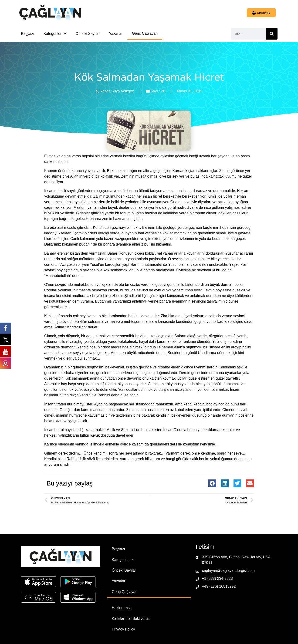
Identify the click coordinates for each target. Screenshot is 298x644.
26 (163, 91)
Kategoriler (55, 34)
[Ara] (272, 34)
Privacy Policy (123, 629)
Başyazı (28, 34)
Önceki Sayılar (88, 34)
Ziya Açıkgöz (123, 91)
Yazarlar (116, 34)
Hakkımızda (122, 608)
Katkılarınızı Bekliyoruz (131, 619)
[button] (212, 483)
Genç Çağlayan (145, 33)
